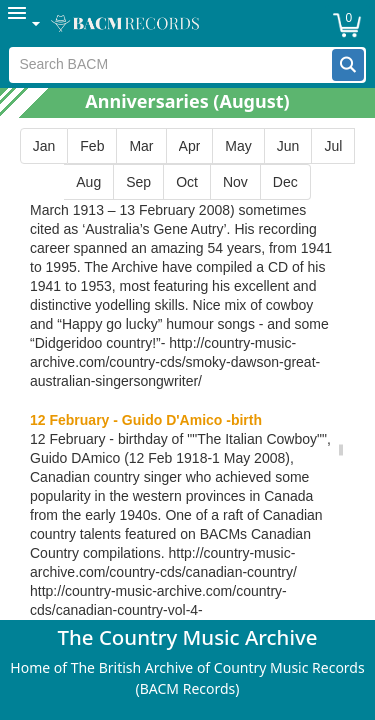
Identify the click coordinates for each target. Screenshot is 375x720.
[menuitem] (25, 23)
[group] (187, 164)
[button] (348, 65)
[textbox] (170, 65)
